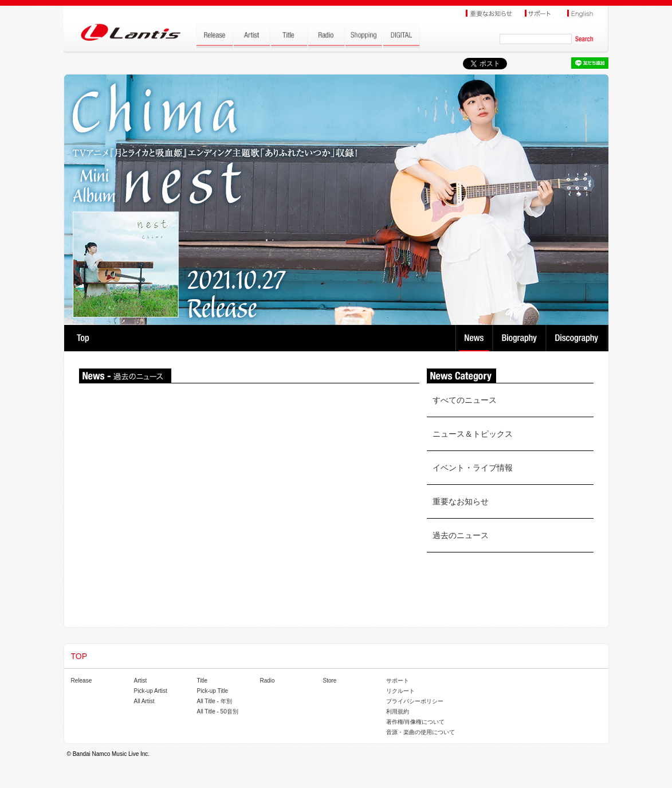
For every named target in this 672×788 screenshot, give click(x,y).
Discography (578, 338)
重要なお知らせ (461, 501)
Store (330, 681)
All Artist (144, 701)
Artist (141, 681)
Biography (520, 338)
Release (82, 681)
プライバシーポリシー (415, 701)
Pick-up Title (213, 691)
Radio (268, 681)
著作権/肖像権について (416, 722)
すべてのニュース (465, 400)
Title (203, 681)
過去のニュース (461, 535)
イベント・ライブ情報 (473, 468)
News (474, 338)
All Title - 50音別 (218, 711)
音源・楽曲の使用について (421, 732)
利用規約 (398, 711)
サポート (398, 681)
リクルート (400, 691)
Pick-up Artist (151, 691)
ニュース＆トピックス (473, 434)
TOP (83, 338)
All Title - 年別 (215, 701)
